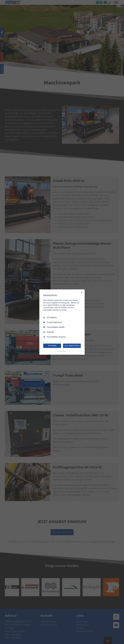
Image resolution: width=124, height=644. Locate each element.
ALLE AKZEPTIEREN (72, 346)
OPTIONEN (52, 346)
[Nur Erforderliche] (82, 292)
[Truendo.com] (62, 351)
